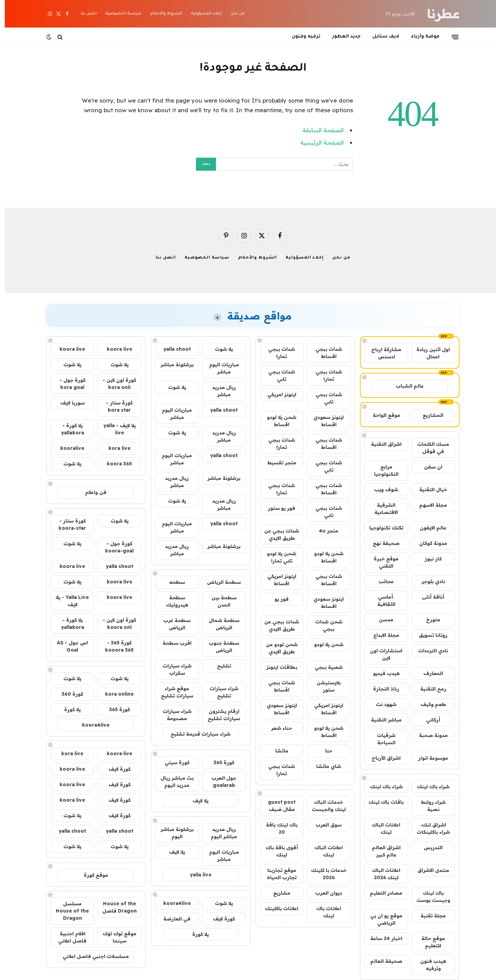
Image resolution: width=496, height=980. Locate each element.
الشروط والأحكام (162, 14)
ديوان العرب (324, 893)
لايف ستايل (381, 37)
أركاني (428, 720)
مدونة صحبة (428, 735)
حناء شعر (277, 728)
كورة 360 (68, 694)
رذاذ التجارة (381, 689)
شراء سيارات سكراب (172, 669)
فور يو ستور (277, 508)
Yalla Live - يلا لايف (68, 601)
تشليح (219, 666)
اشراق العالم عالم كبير (381, 851)
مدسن (381, 620)
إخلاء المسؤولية (201, 14)
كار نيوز (428, 559)
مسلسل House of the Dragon (68, 911)
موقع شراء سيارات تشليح (172, 692)
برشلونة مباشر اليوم (172, 833)
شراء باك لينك (428, 787)
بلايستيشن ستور (324, 686)
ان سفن (428, 467)
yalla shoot (172, 349)
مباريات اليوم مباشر (219, 368)
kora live (115, 448)
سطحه (172, 582)
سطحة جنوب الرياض (219, 647)
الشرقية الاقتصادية (381, 509)
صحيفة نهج (381, 543)
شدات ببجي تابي (277, 375)
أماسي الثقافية (381, 600)
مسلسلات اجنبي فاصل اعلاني (91, 956)
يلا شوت (219, 349)
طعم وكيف (428, 704)
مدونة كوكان (428, 543)
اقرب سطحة (172, 643)
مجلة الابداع (381, 635)
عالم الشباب (405, 386)
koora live (115, 349)
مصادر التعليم (381, 893)
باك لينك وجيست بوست (428, 897)
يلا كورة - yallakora (68, 429)
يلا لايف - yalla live (115, 429)
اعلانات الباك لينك (381, 828)
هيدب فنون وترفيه (428, 965)
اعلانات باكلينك (277, 908)
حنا (324, 751)
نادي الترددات (428, 651)
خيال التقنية (428, 489)
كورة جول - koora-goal (115, 547)
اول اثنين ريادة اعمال (428, 353)
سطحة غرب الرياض (172, 624)
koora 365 (115, 464)
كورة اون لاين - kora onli (115, 384)
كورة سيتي (172, 762)
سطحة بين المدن (219, 601)
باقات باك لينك (381, 802)
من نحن (233, 14)
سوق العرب (324, 825)
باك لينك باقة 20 (277, 828)
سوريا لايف (68, 403)
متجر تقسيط (277, 463)
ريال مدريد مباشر (219, 391)
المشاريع (428, 415)
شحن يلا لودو (324, 644)
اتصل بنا (84, 14)
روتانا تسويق (428, 635)
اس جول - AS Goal (68, 646)
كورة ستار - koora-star (68, 524)
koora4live (172, 903)
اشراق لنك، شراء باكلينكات (428, 828)
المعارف (428, 673)
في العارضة (172, 919)
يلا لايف (196, 801)
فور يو (277, 599)
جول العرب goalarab (219, 782)
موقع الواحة (382, 415)
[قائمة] (450, 37)
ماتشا (277, 751)
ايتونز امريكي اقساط (277, 580)
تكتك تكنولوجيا (381, 528)
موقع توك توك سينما (115, 937)
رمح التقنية (428, 689)
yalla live (196, 875)
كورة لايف (219, 919)
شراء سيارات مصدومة (172, 715)
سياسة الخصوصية (119, 14)
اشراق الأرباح (381, 758)
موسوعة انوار (428, 758)
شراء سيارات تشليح (219, 692)
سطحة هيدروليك (172, 601)
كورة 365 (219, 762)
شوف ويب (381, 489)
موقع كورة (91, 875)
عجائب (381, 581)
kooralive (68, 448)
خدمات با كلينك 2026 (324, 874)
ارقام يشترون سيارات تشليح (219, 715)
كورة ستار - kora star (115, 406)
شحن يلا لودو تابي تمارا (277, 557)
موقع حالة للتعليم (428, 942)
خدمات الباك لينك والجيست (324, 806)
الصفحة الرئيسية (317, 142)
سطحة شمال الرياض (219, 624)
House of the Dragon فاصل (115, 907)
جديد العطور (342, 37)
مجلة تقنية (428, 916)
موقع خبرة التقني (381, 562)
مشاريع (277, 893)
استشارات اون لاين (381, 654)
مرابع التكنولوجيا (381, 470)
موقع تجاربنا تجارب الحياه (277, 874)
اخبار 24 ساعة (381, 938)
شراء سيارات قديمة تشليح (196, 734)
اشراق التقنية (381, 444)
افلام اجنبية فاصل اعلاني (68, 937)
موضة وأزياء (420, 37)
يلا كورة (196, 934)
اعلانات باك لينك (324, 912)
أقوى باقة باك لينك (277, 851)
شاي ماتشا (324, 766)
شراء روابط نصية (428, 806)
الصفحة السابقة (318, 130)
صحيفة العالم (381, 961)
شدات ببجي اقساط (324, 353)
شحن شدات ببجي (324, 625)
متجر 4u (324, 531)
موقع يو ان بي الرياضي (381, 919)
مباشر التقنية (381, 720)
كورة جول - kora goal (68, 384)
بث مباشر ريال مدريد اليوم (172, 782)
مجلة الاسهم (428, 505)
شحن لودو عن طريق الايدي (277, 648)
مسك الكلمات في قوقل (428, 448)
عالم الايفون (428, 528)
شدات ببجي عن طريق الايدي (277, 534)
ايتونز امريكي (277, 394)
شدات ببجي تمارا (277, 353)
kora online (115, 694)
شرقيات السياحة (381, 739)
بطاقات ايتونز (277, 667)
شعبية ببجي (324, 667)
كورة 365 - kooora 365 (115, 646)
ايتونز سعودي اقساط (324, 421)
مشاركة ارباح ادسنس (381, 353)
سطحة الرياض (219, 582)
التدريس (428, 847)
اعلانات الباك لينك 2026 (381, 874)
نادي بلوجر (428, 581)
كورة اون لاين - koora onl (115, 624)
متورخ (428, 620)
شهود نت (381, 704)
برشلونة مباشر (172, 365)
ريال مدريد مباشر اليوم (219, 833)
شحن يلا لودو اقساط (277, 421)
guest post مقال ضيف (277, 806)
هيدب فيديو (381, 673)
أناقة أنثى (428, 597)
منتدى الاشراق (428, 870)
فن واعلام (91, 492)
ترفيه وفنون (301, 37)
